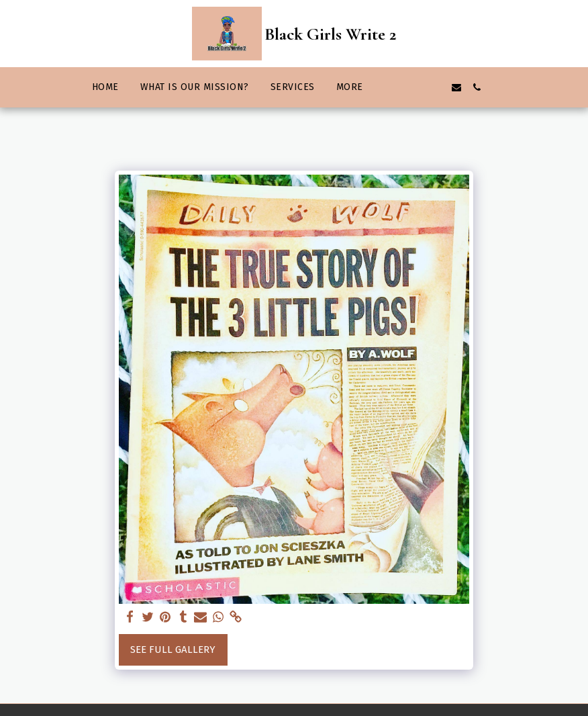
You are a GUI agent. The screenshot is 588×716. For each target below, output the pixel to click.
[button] (396, 87)
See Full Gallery (173, 650)
